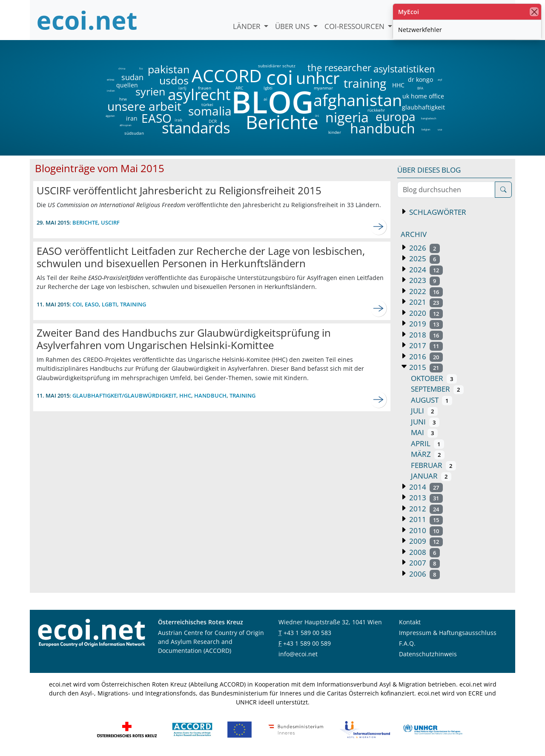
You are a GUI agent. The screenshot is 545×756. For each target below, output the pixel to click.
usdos (174, 80)
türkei (207, 104)
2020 (425, 313)
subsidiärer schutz (277, 66)
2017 (425, 345)
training (365, 83)
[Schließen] (534, 12)
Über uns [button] (293, 26)
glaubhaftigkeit (423, 107)
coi (279, 77)
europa (396, 116)
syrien (150, 91)
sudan (132, 77)
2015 (425, 367)
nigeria (347, 117)
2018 (425, 335)
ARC (239, 88)
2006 (424, 574)
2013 (425, 498)
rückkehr (376, 110)
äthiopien (126, 126)
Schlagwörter (437, 212)
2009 (425, 541)
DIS (317, 116)
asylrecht (199, 95)
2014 (425, 487)
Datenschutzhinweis (428, 654)
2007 (424, 563)
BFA (420, 88)
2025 (424, 258)
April (427, 443)
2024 (425, 270)
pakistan (169, 69)
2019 (425, 324)
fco (141, 69)
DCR (213, 121)
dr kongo (420, 80)
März (428, 454)
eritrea (110, 80)
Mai (424, 432)
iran (132, 118)
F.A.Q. (407, 643)
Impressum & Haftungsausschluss (448, 633)
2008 (424, 552)
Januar (431, 476)
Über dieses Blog (429, 170)
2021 (425, 302)
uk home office (423, 96)
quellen (122, 84)
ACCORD (227, 76)
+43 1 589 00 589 (307, 643)
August (432, 400)
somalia (210, 111)
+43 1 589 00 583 (307, 633)
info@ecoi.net (298, 654)
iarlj (182, 88)
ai (265, 99)
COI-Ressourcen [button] (355, 26)
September (437, 389)
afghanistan (357, 100)
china (122, 69)
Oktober (434, 378)
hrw (123, 99)
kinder (335, 132)
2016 (425, 356)
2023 (424, 280)
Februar (433, 465)
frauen (205, 88)
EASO (156, 118)
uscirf (110, 222)
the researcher (325, 68)
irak (178, 120)
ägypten (110, 116)
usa (440, 130)
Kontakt (410, 622)
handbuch (382, 128)
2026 (424, 248)
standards (196, 128)
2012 (425, 509)
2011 (425, 519)
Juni (425, 422)
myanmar (323, 88)
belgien (426, 130)
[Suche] (503, 190)
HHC (398, 85)
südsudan (134, 133)
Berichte (282, 124)
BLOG (272, 102)
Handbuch (210, 395)
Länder (248, 26)
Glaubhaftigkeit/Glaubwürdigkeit (124, 395)
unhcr (318, 78)
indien (110, 91)
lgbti (268, 88)
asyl (440, 80)
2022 (425, 291)
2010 (425, 530)
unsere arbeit (123, 106)
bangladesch (429, 118)
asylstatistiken (404, 69)
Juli (424, 411)
